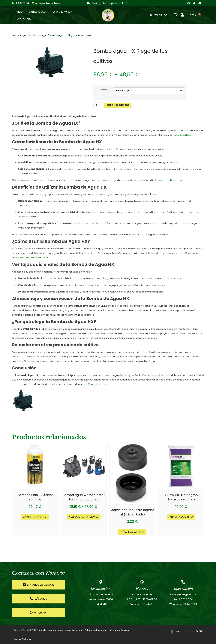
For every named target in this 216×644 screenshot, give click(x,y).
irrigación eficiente (158, 235)
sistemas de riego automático (138, 361)
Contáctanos (25, 19)
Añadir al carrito (118, 105)
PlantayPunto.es (97, 384)
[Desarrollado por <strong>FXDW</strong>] (172, 632)
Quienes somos (37, 12)
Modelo (103, 90)
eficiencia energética (145, 338)
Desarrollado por (189, 631)
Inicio (20, 12)
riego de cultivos (182, 135)
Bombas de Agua (38, 35)
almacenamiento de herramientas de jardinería (68, 315)
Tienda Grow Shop (62, 12)
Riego (23, 35)
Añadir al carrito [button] (35, 517)
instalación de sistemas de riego (30, 258)
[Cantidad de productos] (98, 105)
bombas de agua (175, 180)
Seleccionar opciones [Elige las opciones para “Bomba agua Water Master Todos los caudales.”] (84, 517)
